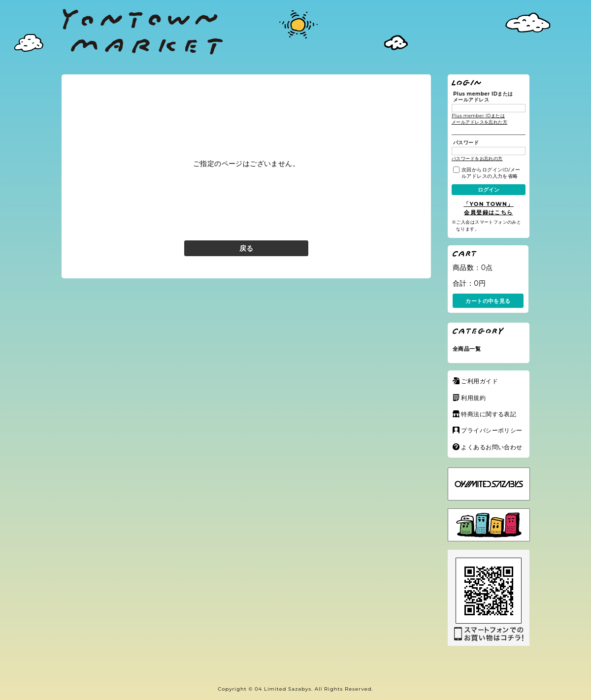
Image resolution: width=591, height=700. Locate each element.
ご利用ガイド (479, 381)
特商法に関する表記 (489, 414)
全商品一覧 (467, 349)
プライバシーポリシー (492, 430)
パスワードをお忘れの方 (477, 158)
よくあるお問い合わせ (492, 447)
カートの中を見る (488, 301)
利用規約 (473, 398)
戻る (246, 248)
